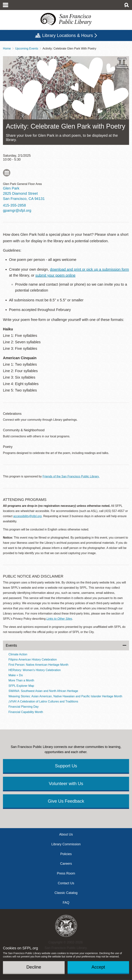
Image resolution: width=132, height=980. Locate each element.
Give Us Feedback (66, 801)
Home (7, 49)
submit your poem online (55, 275)
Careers (66, 864)
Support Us (66, 766)
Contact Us (66, 883)
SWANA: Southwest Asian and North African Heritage (43, 691)
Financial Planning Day (24, 707)
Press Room (66, 873)
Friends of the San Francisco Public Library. (71, 476)
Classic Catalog (66, 893)
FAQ (66, 903)
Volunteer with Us (66, 784)
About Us (66, 834)
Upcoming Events (27, 49)
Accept (98, 967)
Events (11, 645)
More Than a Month (21, 680)
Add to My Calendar (7, 173)
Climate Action (18, 654)
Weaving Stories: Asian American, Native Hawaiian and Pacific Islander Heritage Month (65, 696)
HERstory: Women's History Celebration (35, 670)
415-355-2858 (14, 205)
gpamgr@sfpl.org (17, 210)
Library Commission (66, 844)
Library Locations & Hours (68, 35)
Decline (34, 967)
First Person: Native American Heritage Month (38, 665)
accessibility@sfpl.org (27, 516)
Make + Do (16, 675)
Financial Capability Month (26, 712)
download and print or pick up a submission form (89, 269)
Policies (66, 854)
